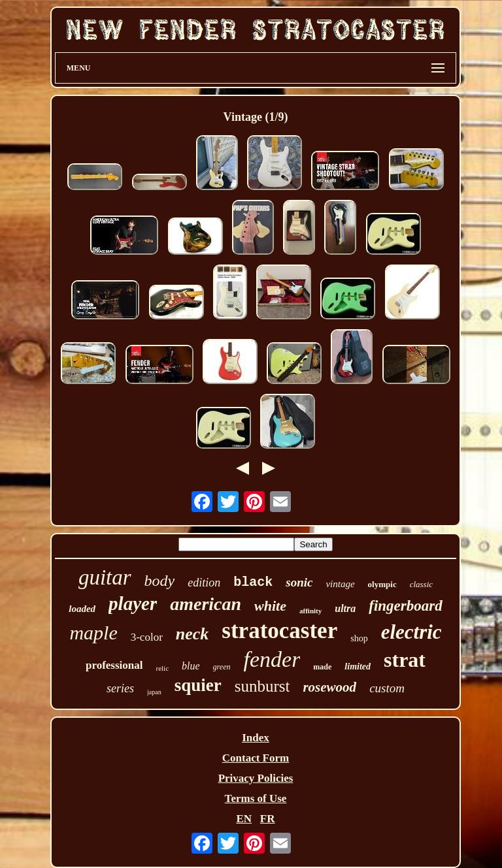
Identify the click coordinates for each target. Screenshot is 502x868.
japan (154, 692)
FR (268, 819)
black (253, 582)
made (322, 667)
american (206, 604)
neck (192, 634)
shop (359, 638)
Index (256, 738)
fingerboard (405, 606)
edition (204, 583)
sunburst (262, 686)
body (160, 581)
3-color (147, 637)
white (270, 606)
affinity (310, 611)
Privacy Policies (256, 778)
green (222, 667)
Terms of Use (256, 798)
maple (93, 633)
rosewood (329, 687)
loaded (82, 609)
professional (114, 665)
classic (421, 584)
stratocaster (279, 631)
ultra (345, 608)
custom (387, 688)
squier (198, 685)
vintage (340, 584)
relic (163, 668)
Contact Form (256, 758)
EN (244, 819)
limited (358, 667)
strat (405, 660)
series (120, 688)
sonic (299, 582)
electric (411, 632)
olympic (382, 584)
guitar (105, 577)
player (133, 603)
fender (272, 659)
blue (191, 666)
